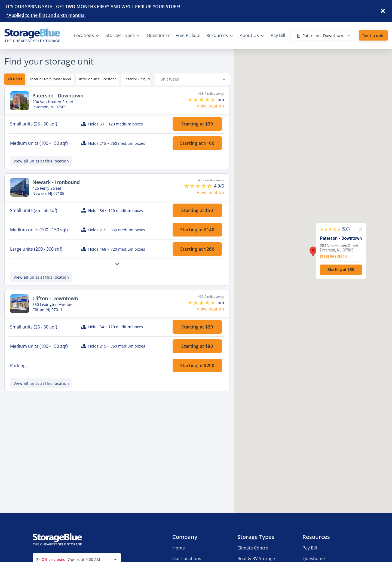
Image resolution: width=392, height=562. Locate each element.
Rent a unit (373, 36)
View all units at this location (41, 161)
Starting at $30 (197, 124)
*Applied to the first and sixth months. (46, 15)
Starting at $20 (197, 327)
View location (210, 106)
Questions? (314, 558)
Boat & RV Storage (256, 558)
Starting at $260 (197, 249)
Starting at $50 (197, 210)
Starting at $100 (197, 143)
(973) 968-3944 (333, 256)
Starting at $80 (197, 346)
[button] (313, 252)
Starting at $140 (197, 230)
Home (179, 548)
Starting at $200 (197, 366)
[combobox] (192, 79)
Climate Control (253, 548)
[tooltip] (50, 79)
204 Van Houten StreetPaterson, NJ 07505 (339, 248)
